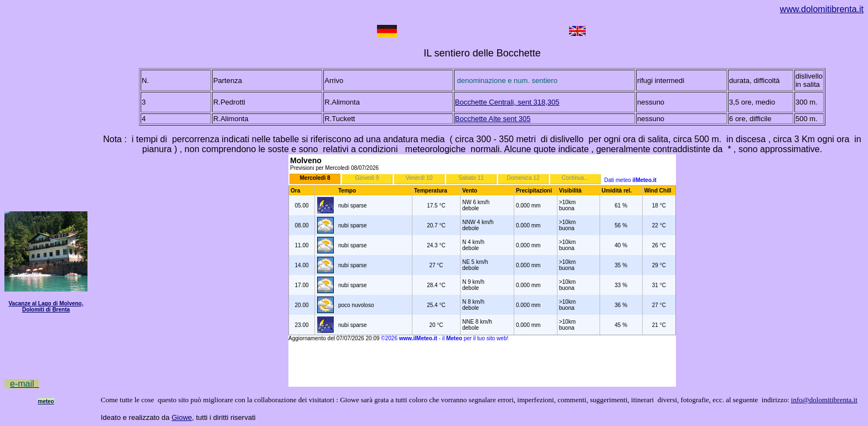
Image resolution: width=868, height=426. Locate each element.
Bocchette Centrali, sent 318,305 (507, 102)
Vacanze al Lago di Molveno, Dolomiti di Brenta (46, 306)
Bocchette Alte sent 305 (493, 119)
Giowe (182, 417)
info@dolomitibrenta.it (824, 400)
